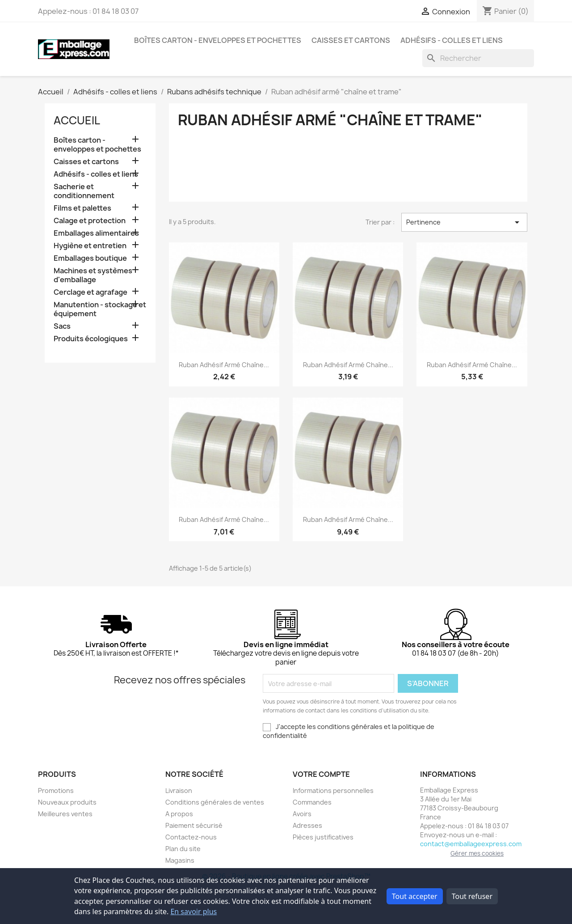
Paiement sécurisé (194, 825)
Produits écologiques (91, 339)
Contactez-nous (191, 837)
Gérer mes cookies (477, 853)
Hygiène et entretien (90, 246)
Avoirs (302, 814)
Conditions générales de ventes (215, 802)
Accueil (77, 120)
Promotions (56, 790)
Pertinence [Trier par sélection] (464, 222)
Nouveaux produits (67, 802)
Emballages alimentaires (96, 233)
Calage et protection (90, 221)
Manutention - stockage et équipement (100, 309)
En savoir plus (193, 911)
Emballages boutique (90, 258)
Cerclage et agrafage (90, 292)
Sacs (62, 326)
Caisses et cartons (351, 40)
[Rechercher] (478, 58)
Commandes (312, 802)
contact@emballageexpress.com (471, 844)
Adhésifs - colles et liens (452, 40)
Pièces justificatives (323, 837)
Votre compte (321, 774)
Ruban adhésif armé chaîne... (224, 365)
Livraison (179, 790)
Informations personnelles (333, 790)
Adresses (307, 825)
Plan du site (183, 849)
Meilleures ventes (65, 814)
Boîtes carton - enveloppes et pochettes (218, 40)
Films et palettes (82, 208)
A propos (179, 814)
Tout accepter (415, 896)
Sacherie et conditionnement (84, 191)
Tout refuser (472, 896)
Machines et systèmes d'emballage (93, 275)
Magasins (180, 860)
